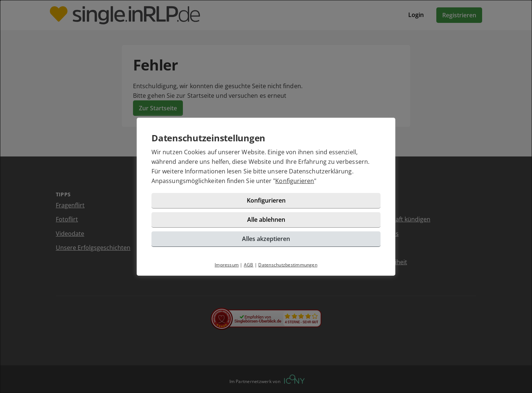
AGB (249, 265)
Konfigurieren (295, 181)
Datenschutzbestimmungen (288, 265)
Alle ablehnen (266, 220)
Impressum (227, 265)
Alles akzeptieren (266, 239)
